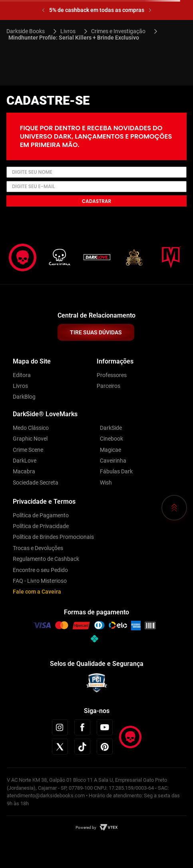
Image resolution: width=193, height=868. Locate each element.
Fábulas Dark (116, 471)
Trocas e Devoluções (38, 548)
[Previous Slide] (43, 10)
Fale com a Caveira (37, 592)
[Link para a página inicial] (29, 31)
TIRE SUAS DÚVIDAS (96, 332)
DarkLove (25, 461)
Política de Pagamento (41, 515)
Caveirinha (113, 461)
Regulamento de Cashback (46, 559)
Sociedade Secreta (36, 483)
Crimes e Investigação (118, 31)
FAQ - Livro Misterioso (40, 581)
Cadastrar (96, 201)
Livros (68, 31)
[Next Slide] (150, 10)
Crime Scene (28, 450)
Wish (106, 483)
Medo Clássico (31, 428)
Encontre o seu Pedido (40, 570)
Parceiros (108, 386)
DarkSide (111, 428)
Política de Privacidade (41, 526)
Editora (22, 375)
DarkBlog (24, 397)
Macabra (24, 471)
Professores (112, 375)
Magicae (110, 450)
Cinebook (111, 439)
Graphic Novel (30, 439)
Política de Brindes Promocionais (53, 537)
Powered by (86, 827)
